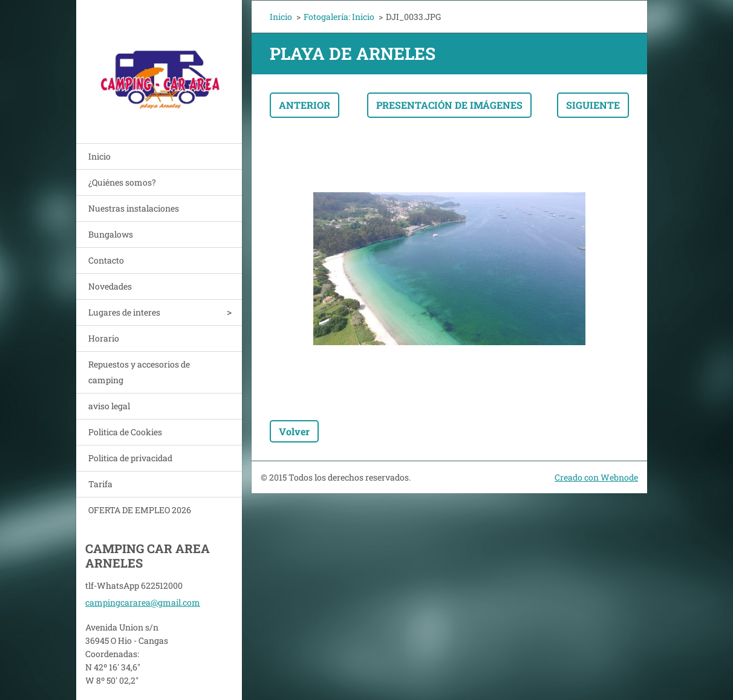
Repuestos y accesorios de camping (139, 372)
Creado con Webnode (596, 477)
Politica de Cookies (125, 432)
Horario (104, 338)
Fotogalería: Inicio (339, 17)
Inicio (99, 156)
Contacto (106, 260)
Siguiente (593, 105)
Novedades (110, 286)
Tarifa (100, 484)
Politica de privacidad (130, 458)
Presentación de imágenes (449, 105)
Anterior (305, 105)
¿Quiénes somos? (122, 182)
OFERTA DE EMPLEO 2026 (140, 510)
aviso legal (109, 406)
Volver (294, 431)
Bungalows (111, 234)
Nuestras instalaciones (134, 208)
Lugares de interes (124, 312)
